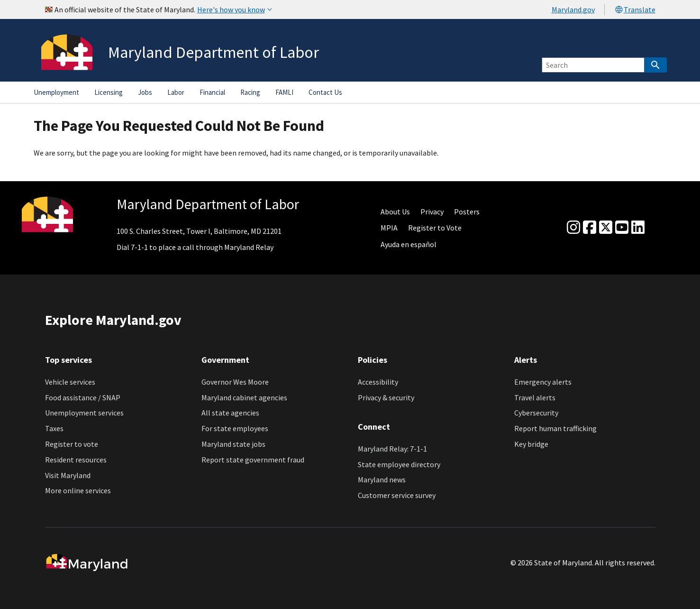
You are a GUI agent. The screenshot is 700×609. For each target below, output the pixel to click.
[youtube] (622, 228)
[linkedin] (638, 228)
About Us (395, 212)
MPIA (389, 228)
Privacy (432, 212)
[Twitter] (606, 228)
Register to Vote (435, 228)
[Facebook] (590, 228)
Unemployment (56, 92)
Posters (467, 212)
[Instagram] (573, 228)
